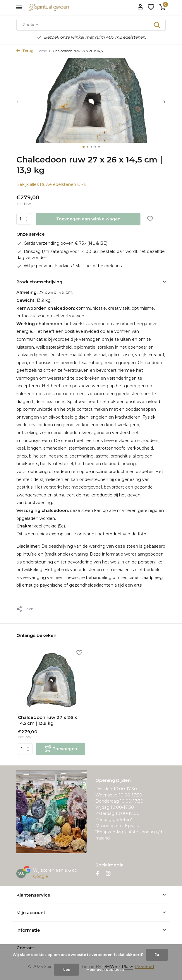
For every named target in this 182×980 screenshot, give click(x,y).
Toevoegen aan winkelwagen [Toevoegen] (88, 219)
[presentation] (18, 101)
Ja (157, 955)
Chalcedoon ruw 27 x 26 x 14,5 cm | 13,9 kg (47, 720)
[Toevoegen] (61, 749)
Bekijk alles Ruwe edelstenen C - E (52, 184)
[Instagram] (108, 874)
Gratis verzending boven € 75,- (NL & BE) (62, 243)
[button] (84, 147)
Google (41, 876)
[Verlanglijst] (151, 7)
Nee (66, 970)
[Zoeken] (91, 25)
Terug (25, 51)
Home (44, 51)
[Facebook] (98, 874)
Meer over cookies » (105, 970)
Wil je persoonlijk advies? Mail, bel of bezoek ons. (69, 266)
